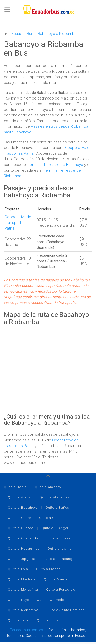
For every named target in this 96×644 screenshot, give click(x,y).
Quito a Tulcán (49, 620)
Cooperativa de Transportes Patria (18, 223)
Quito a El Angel (55, 528)
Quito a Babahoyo (23, 507)
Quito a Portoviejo (61, 589)
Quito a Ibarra (60, 548)
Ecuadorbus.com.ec (26, 630)
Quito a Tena (18, 620)
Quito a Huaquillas (24, 548)
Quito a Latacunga (59, 559)
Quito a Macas (48, 569)
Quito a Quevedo (50, 600)
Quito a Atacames (55, 497)
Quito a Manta (56, 579)
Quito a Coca (50, 518)
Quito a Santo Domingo (66, 610)
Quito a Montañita (23, 589)
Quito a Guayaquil (62, 538)
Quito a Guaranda (23, 538)
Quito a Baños (57, 507)
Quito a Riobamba (23, 610)
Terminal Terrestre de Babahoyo (55, 165)
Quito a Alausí (20, 497)
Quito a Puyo (18, 600)
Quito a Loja (18, 569)
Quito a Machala (22, 579)
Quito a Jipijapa (22, 559)
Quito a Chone (20, 518)
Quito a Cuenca (21, 528)
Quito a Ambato (48, 487)
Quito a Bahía (15, 487)
